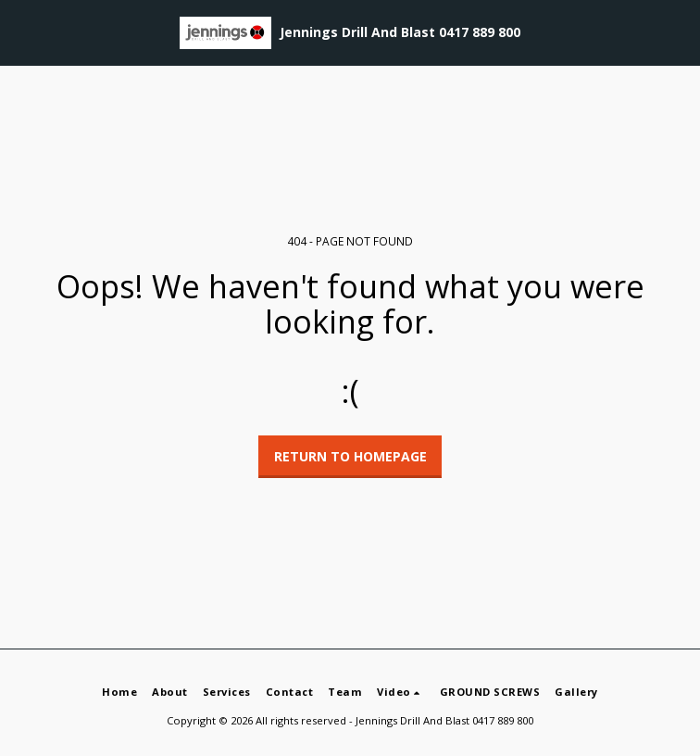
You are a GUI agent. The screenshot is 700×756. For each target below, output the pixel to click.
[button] (20, 32)
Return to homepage (350, 456)
